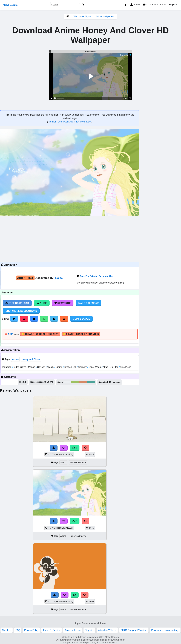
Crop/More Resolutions (21, 311)
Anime (15, 359)
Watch (50, 367)
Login (163, 5)
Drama (59, 367)
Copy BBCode (81, 319)
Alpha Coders (10, 5)
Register (173, 5)
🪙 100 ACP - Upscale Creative (40, 334)
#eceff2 (67, 382)
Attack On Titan (110, 367)
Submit (135, 5)
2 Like (42, 303)
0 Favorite (63, 303)
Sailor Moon (94, 367)
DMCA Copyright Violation (134, 630)
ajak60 (59, 278)
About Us (7, 630)
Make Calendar (89, 303)
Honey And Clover (78, 463)
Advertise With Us (107, 630)
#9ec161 (75, 382)
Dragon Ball (70, 367)
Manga (31, 367)
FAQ (18, 630)
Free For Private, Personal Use (97, 276)
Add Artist (25, 278)
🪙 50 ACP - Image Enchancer (81, 334)
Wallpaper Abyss (82, 16)
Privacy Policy (31, 630)
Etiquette (89, 630)
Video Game (19, 367)
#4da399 (91, 382)
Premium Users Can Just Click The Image (70, 122)
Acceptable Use (73, 630)
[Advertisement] (70, 239)
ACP (10, 334)
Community (150, 5)
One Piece (125, 367)
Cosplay (82, 367)
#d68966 (83, 382)
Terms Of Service (52, 630)
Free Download (17, 303)
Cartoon (41, 367)
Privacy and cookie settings (165, 630)
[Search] (83, 5)
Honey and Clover (31, 359)
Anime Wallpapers (105, 16)
